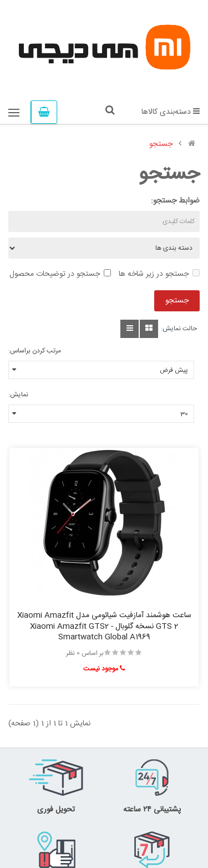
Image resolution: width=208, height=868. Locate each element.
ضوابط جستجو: (175, 201)
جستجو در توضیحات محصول (60, 274)
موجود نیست (104, 669)
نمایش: (18, 395)
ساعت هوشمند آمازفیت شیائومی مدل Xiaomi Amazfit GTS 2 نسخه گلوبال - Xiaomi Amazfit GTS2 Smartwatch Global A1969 (104, 627)
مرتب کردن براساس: (35, 351)
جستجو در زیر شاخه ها (159, 274)
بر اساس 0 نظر (85, 653)
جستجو (161, 144)
